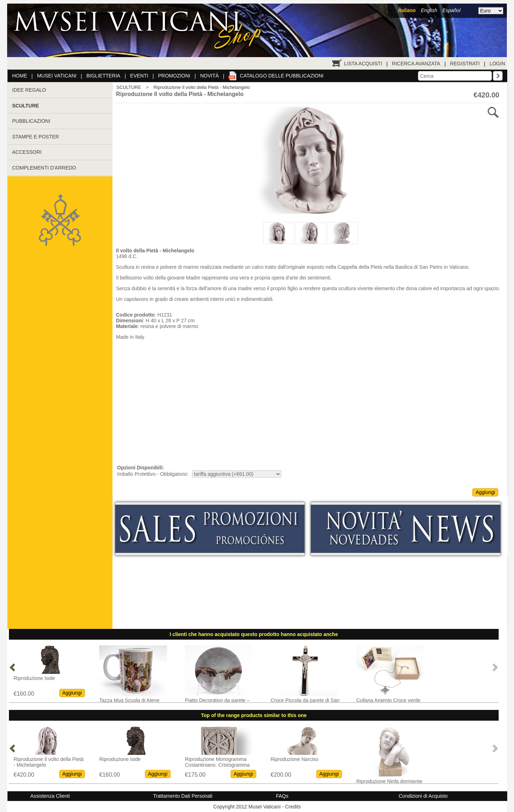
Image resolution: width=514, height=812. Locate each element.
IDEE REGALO (29, 90)
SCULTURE (129, 87)
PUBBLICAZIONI (31, 121)
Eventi (139, 76)
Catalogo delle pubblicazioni (282, 76)
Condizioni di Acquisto (423, 796)
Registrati (465, 64)
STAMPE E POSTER (36, 137)
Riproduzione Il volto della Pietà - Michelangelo (202, 87)
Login (497, 64)
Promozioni (174, 76)
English (429, 10)
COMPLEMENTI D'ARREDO (44, 168)
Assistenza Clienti (50, 796)
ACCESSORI (27, 152)
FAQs (282, 796)
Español (451, 10)
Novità (210, 76)
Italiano (407, 10)
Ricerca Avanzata (416, 64)
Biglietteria (103, 76)
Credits (293, 807)
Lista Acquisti (363, 64)
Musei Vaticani (57, 76)
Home (20, 76)
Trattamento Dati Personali (183, 796)
